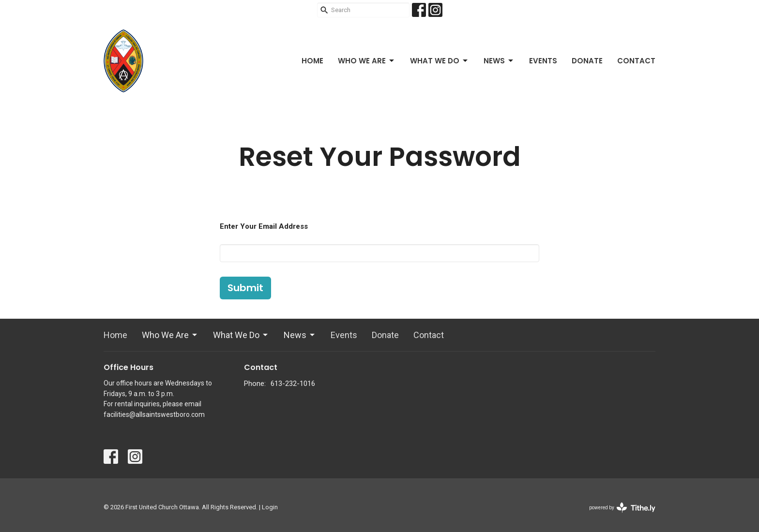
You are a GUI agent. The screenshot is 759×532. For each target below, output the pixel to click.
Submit (245, 288)
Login (270, 507)
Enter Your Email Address (264, 226)
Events (543, 61)
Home (312, 61)
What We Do (440, 61)
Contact (636, 61)
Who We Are (367, 61)
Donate (587, 61)
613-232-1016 (293, 384)
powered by (622, 508)
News (499, 61)
